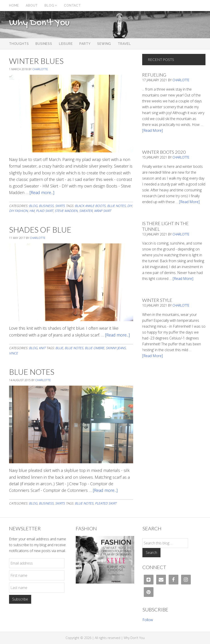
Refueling (154, 75)
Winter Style (157, 300)
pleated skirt (106, 503)
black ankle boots (90, 206)
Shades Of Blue (40, 229)
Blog (33, 206)
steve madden (66, 211)
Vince (13, 353)
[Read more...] (42, 192)
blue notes (116, 206)
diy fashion (18, 211)
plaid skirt (45, 211)
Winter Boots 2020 (164, 152)
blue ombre (94, 348)
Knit (42, 348)
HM (32, 211)
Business (46, 206)
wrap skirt (103, 211)
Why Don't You (39, 23)
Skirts (60, 206)
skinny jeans (116, 348)
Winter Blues (36, 61)
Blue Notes (32, 372)
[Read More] (152, 130)
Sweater (86, 211)
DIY (130, 206)
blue (59, 348)
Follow (148, 620)
